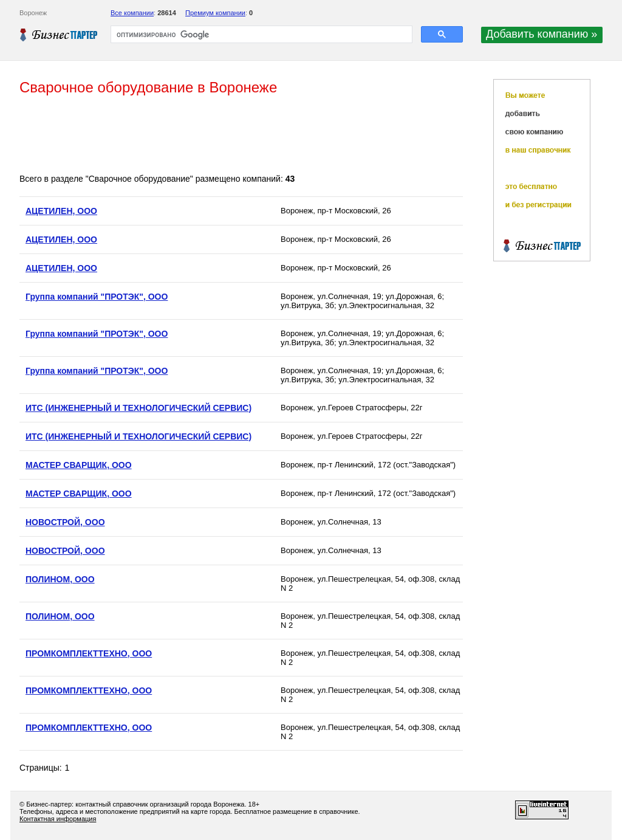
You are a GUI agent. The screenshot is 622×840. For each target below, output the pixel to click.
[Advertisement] (241, 136)
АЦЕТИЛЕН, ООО (61, 211)
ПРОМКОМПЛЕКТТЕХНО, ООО (89, 653)
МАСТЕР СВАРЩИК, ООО (79, 465)
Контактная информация (58, 819)
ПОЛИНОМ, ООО (60, 579)
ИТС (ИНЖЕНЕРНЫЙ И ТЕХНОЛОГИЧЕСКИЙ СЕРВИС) (138, 408)
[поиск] (260, 35)
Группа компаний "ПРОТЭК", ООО (97, 297)
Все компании (132, 13)
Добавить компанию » (542, 34)
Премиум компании (215, 13)
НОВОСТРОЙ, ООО (65, 522)
